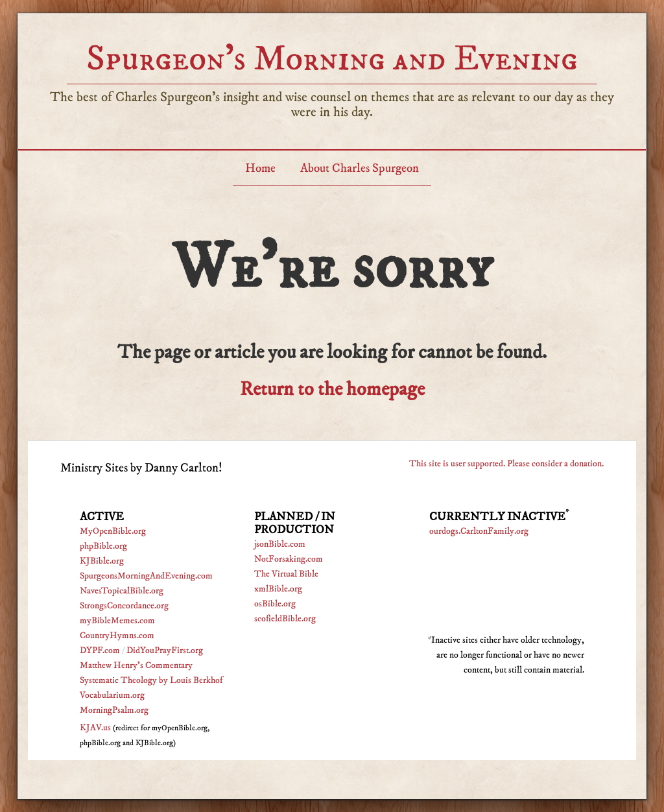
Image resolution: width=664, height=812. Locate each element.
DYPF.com (100, 651)
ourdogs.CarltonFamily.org (479, 531)
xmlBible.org (278, 589)
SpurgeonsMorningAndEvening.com (146, 576)
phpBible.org (103, 546)
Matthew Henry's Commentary (136, 665)
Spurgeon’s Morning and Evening (332, 59)
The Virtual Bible (286, 574)
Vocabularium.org (112, 695)
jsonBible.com (280, 544)
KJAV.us (95, 728)
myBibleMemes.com (117, 621)
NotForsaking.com (289, 559)
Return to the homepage (332, 389)
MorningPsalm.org (114, 710)
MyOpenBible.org (113, 531)
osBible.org (275, 604)
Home (260, 168)
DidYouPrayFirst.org (165, 651)
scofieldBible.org (285, 619)
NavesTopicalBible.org (122, 591)
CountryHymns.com (117, 636)
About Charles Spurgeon (360, 168)
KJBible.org (102, 561)
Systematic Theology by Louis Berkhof (151, 680)
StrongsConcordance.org (124, 606)
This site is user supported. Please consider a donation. (506, 464)
